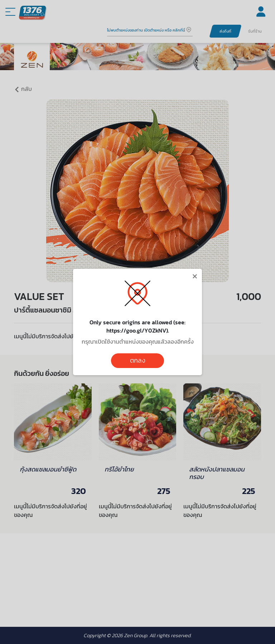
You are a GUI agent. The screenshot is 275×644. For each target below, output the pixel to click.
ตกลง (138, 360)
